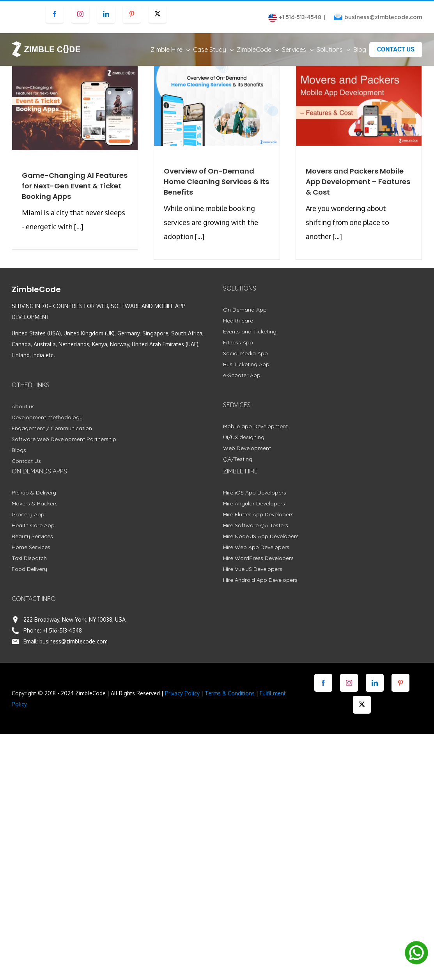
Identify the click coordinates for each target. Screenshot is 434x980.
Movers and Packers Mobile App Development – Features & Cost (358, 182)
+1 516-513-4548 (62, 630)
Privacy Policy (182, 693)
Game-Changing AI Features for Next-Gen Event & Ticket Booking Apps (75, 186)
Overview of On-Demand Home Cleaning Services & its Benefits (216, 182)
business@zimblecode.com (383, 17)
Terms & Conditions (230, 693)
